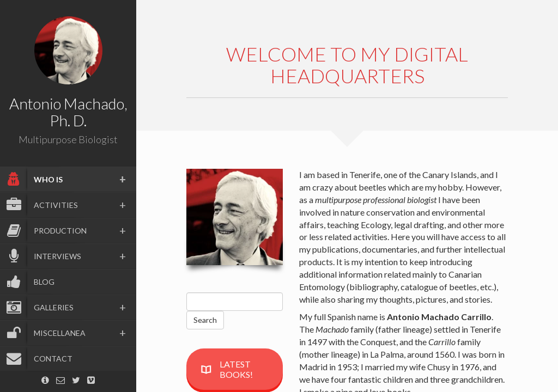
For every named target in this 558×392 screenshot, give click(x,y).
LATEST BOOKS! (227, 369)
